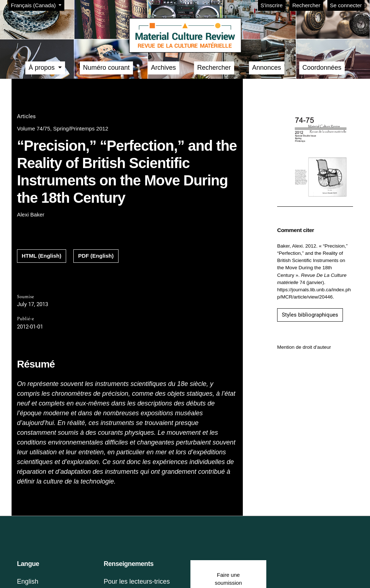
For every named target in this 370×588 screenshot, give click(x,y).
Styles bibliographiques (310, 315)
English (28, 581)
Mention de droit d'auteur (304, 347)
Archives (164, 68)
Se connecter (346, 5)
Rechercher (306, 5)
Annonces (267, 68)
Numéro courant (106, 68)
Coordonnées (322, 68)
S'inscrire (272, 5)
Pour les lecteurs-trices (137, 581)
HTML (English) (42, 256)
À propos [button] (42, 68)
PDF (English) (96, 256)
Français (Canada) (37, 5)
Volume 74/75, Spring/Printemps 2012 (63, 128)
